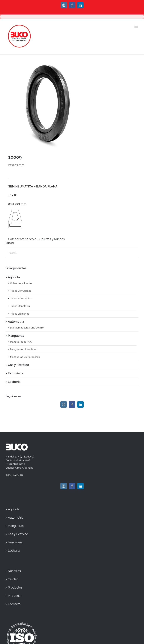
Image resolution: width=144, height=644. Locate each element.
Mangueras (16, 336)
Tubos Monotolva (20, 306)
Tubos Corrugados (21, 291)
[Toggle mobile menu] (136, 26)
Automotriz (16, 322)
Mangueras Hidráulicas (23, 349)
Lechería (14, 382)
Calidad (13, 579)
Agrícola (30, 239)
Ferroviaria (16, 373)
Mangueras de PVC (21, 342)
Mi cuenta (15, 596)
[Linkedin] (80, 404)
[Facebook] (72, 404)
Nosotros (14, 571)
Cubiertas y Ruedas (51, 239)
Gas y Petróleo (18, 365)
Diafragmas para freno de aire (27, 328)
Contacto (14, 604)
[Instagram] (64, 404)
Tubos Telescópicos (21, 298)
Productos (15, 587)
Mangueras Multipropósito (25, 357)
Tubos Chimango (20, 314)
